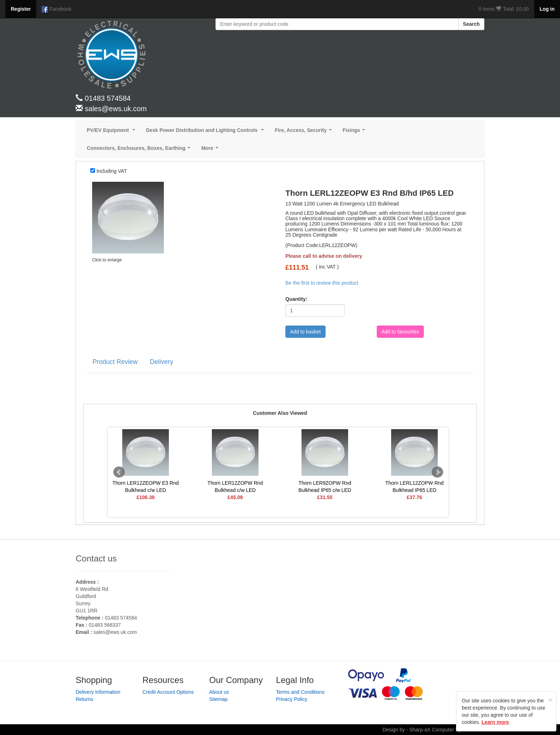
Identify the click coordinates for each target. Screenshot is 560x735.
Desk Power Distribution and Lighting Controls (206, 132)
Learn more (495, 722)
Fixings (355, 132)
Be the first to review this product (322, 283)
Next (437, 472)
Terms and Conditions (300, 692)
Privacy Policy (292, 699)
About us (219, 692)
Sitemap (219, 699)
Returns (84, 699)
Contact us (96, 558)
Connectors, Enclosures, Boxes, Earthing (140, 150)
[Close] (550, 700)
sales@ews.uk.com (115, 632)
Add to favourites (400, 332)
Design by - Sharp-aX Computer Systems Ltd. (433, 730)
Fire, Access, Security (305, 132)
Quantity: (296, 299)
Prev (119, 472)
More (211, 150)
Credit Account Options (168, 692)
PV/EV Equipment (112, 132)
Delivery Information (98, 692)
